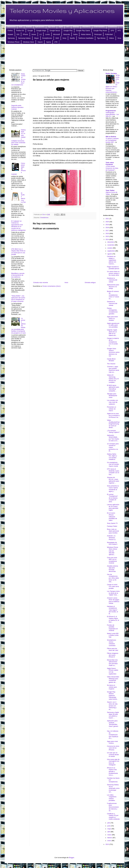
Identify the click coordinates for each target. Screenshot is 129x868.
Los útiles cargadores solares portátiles (112, 798)
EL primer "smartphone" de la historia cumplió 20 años (112, 498)
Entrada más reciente (41, 282)
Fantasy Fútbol (112, 526)
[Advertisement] (65, 56)
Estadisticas (113, 27)
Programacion (111, 111)
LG (41, 34)
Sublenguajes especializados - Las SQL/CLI (112, 114)
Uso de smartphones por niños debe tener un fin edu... (113, 578)
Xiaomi (40, 42)
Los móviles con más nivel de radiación (112, 402)
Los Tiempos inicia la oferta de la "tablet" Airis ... (113, 593)
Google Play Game (83, 31)
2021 (107, 219)
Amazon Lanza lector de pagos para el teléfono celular (113, 601)
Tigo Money (101, 38)
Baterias (76, 27)
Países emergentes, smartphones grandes (112, 311)
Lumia (47, 34)
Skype (36, 38)
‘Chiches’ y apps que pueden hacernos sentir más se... (113, 369)
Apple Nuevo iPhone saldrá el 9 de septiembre (113, 671)
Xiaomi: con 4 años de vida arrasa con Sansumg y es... (112, 706)
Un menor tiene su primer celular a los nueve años (113, 273)
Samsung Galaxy (24, 38)
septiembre (111, 251)
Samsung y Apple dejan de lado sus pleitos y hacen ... (113, 715)
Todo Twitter (110, 190)
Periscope (98, 34)
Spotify (72, 38)
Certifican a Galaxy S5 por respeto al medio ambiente (113, 816)
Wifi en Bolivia (111, 137)
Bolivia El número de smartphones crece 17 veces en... (113, 295)
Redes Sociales (111, 73)
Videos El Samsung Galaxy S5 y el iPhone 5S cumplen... (113, 379)
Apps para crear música (112, 742)
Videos (111, 38)
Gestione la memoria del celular (112, 280)
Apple (61, 27)
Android (29, 27)
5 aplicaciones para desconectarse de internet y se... (113, 807)
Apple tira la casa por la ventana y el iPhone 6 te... (113, 415)
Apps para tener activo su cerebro (112, 318)
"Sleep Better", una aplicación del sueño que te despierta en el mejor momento (18, 299)
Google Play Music (100, 31)
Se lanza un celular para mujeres (112, 687)
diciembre (111, 242)
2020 (107, 222)
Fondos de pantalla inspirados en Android (112, 628)
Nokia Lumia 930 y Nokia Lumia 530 (113, 635)
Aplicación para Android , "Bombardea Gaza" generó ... (113, 724)
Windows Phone (14, 42)
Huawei (10, 34)
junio (109, 826)
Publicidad (109, 34)
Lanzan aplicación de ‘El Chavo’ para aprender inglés (113, 507)
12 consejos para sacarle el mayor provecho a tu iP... (113, 447)
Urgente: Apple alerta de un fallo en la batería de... (112, 333)
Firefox (10, 31)
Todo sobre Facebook (110, 164)
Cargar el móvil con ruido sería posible (113, 586)
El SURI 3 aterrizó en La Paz (23, 198)
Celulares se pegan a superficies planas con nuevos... (112, 260)
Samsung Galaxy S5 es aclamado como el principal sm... (113, 788)
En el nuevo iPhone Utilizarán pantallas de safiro (112, 517)
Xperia (48, 42)
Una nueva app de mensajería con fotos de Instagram (113, 762)
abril (109, 832)
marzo (110, 835)
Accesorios (11, 27)
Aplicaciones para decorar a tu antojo (113, 287)
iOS (18, 34)
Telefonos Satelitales (86, 38)
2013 (107, 844)
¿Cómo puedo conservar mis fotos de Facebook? (112, 168)
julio (109, 823)
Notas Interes (86, 34)
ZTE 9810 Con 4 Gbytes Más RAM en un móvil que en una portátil (18, 252)
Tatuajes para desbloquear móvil (112, 396)
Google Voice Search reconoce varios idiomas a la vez (113, 352)
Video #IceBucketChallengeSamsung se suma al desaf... (113, 424)
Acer (21, 27)
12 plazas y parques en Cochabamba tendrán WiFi (112, 140)
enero (110, 841)
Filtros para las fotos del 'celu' (113, 649)
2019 (107, 225)
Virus (119, 38)
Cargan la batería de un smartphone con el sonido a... (113, 342)
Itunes (34, 34)
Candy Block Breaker (111, 360)
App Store (51, 27)
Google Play (68, 31)
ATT (68, 27)
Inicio (66, 282)
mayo (109, 829)
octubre (110, 248)
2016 (107, 233)
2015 (107, 236)
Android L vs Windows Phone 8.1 (111, 538)
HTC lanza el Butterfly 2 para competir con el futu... (113, 472)
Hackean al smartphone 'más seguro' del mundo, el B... (112, 610)
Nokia (75, 34)
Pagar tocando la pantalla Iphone (113, 268)
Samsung (11, 38)
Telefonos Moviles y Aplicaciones (62, 11)
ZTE (56, 42)
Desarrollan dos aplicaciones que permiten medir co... (112, 663)
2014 (107, 239)
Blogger (72, 858)
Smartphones (47, 38)
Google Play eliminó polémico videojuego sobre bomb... (113, 695)
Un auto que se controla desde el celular (113, 755)
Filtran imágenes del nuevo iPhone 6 (113, 655)
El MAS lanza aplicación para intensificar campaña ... (113, 388)
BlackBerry (86, 27)
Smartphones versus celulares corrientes (111, 643)
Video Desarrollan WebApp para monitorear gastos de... (113, 680)
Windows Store (28, 42)
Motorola (66, 34)
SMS (57, 38)
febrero (110, 838)
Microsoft (57, 34)
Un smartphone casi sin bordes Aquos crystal (113, 464)
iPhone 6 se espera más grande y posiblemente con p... (112, 771)
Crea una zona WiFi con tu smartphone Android (112, 560)
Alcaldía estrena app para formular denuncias (112, 569)
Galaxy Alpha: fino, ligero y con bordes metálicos (112, 457)
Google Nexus (55, 31)
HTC (119, 31)
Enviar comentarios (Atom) (51, 286)
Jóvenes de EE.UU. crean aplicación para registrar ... (113, 480)
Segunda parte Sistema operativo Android (17, 107)
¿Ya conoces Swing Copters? (113, 431)
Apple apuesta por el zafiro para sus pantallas (113, 325)
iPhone (25, 34)
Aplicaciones (40, 27)
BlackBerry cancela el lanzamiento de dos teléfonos (18, 275)
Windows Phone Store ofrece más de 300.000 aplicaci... (112, 551)
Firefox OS (20, 31)
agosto (110, 254)
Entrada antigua (90, 282)
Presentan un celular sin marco (111, 409)
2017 (107, 231)
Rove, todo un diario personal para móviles (113, 531)
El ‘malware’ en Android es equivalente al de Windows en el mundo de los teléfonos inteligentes (18, 226)
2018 (107, 228)
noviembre (111, 245)
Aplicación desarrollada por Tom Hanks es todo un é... (113, 438)
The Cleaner (111, 364)
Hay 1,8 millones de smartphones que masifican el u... (113, 735)
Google (30, 31)
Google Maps (41, 31)
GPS (112, 31)
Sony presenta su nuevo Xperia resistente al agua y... (113, 489)
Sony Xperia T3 (112, 523)
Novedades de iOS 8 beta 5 (112, 543)
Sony (64, 38)
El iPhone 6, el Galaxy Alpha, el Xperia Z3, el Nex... (113, 619)
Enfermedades (99, 27)
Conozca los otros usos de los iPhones (113, 748)
